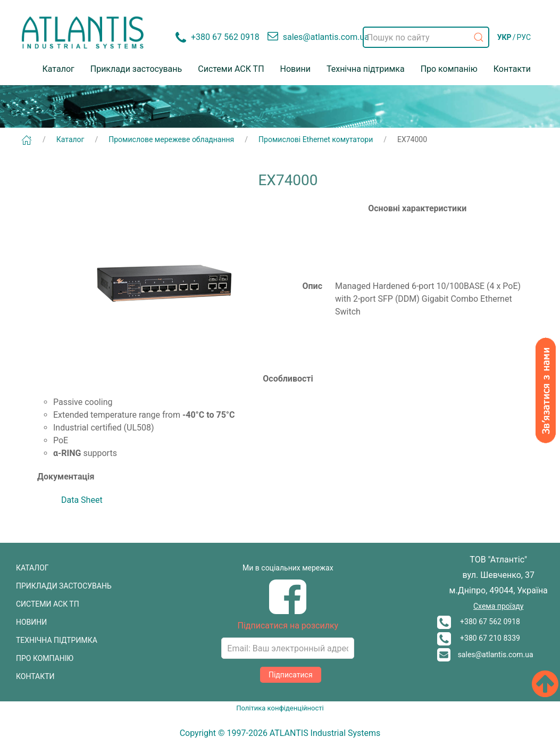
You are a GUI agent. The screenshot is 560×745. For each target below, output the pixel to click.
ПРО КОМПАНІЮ (45, 658)
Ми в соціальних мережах (288, 568)
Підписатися (291, 675)
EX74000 (412, 139)
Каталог (58, 69)
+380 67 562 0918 (479, 622)
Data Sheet (82, 500)
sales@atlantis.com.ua (485, 655)
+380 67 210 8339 (479, 638)
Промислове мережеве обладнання (171, 139)
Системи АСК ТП (231, 69)
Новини (295, 69)
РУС (524, 37)
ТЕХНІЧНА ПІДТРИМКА (57, 640)
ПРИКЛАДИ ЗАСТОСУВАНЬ (64, 586)
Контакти (512, 69)
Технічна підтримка (366, 69)
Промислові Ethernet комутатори (316, 139)
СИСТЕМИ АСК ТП (48, 604)
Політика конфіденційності (280, 708)
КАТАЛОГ (32, 568)
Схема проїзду (498, 606)
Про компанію (449, 69)
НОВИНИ (31, 622)
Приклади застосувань (136, 69)
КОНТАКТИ (35, 676)
